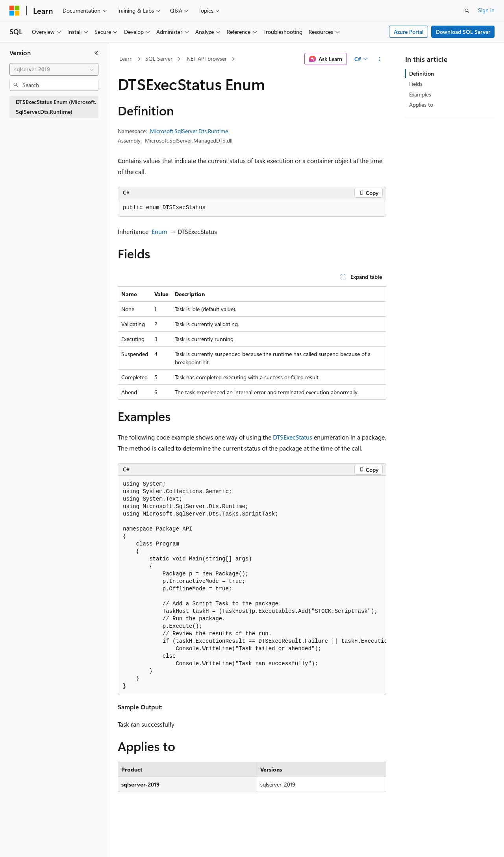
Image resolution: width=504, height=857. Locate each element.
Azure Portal (409, 32)
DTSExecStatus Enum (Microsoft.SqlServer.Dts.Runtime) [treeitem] (56, 107)
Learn (126, 58)
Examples (420, 94)
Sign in (486, 10)
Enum (159, 231)
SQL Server (159, 58)
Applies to (421, 105)
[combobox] (54, 69)
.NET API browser (206, 58)
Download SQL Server (463, 32)
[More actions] (379, 59)
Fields (416, 84)
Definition (422, 73)
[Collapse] (96, 53)
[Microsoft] (15, 11)
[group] (252, 585)
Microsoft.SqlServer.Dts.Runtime (189, 131)
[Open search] (467, 11)
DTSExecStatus (293, 437)
